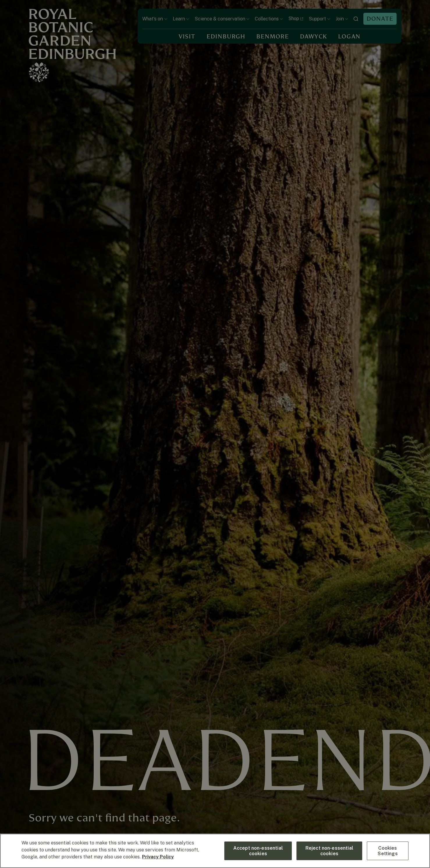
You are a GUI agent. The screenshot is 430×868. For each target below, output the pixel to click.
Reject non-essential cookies (329, 851)
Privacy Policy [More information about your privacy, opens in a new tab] (158, 857)
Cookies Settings (388, 851)
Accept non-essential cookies (258, 851)
